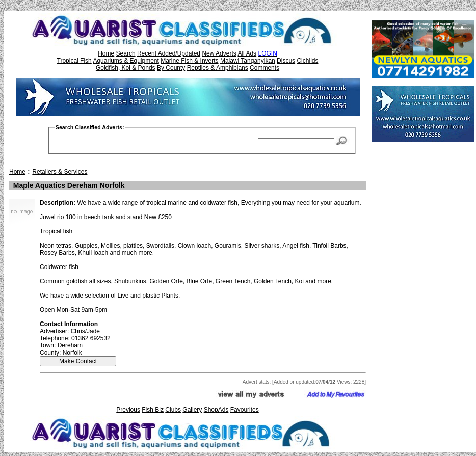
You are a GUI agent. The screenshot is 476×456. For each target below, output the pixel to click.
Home (106, 53)
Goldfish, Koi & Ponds (126, 68)
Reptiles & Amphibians (218, 68)
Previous (128, 410)
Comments (265, 68)
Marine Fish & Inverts (189, 61)
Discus (286, 61)
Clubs (173, 410)
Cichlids (307, 61)
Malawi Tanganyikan (248, 61)
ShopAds (216, 410)
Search (126, 53)
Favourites (245, 410)
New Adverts (219, 53)
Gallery (192, 410)
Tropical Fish (74, 61)
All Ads (247, 53)
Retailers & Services (60, 172)
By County (171, 68)
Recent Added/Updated (169, 53)
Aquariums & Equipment (126, 61)
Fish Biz (153, 410)
